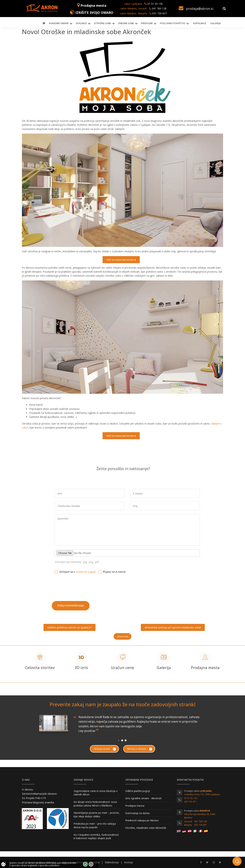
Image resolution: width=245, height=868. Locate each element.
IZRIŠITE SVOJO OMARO (94, 13)
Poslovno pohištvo (173, 23)
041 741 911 (190, 802)
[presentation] (79, 586)
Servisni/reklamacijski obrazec (40, 794)
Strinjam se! (85, 864)
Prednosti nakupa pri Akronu (142, 820)
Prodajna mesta (93, 5)
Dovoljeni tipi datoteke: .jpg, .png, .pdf (77, 562)
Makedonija (112, 862)
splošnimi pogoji (86, 572)
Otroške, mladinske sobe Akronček (146, 828)
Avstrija (128, 862)
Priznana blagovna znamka (38, 802)
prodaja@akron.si (200, 9)
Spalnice (81, 23)
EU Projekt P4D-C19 (34, 798)
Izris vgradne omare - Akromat (143, 798)
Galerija (216, 23)
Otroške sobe (102, 23)
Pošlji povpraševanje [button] (71, 606)
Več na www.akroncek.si (121, 260)
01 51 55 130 (155, 4)
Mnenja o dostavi (140, 749)
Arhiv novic (123, 636)
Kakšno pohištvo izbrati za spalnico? (69, 627)
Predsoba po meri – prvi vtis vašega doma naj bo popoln (95, 825)
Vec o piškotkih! (91, 864)
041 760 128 (159, 8)
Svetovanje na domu (137, 813)
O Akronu (27, 789)
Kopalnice (200, 23)
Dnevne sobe (126, 23)
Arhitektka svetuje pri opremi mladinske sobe (173, 627)
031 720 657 (159, 13)
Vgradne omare (59, 23)
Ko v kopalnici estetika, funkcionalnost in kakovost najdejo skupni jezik (96, 837)
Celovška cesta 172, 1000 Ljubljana (202, 794)
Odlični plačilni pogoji (138, 791)
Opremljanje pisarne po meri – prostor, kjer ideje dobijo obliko (97, 815)
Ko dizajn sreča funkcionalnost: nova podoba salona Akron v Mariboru (95, 804)
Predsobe (147, 23)
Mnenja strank (105, 749)
